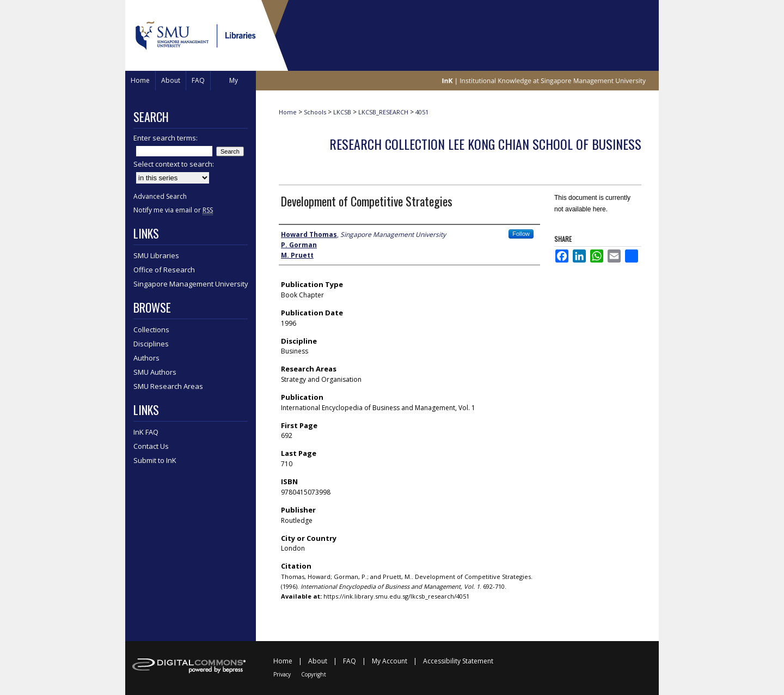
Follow (521, 234)
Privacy (282, 674)
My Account (390, 661)
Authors (146, 358)
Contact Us (151, 446)
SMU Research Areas (168, 386)
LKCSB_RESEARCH (383, 112)
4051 (422, 112)
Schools (315, 112)
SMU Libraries (156, 255)
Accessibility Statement (458, 661)
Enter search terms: (166, 138)
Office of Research (164, 270)
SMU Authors (155, 372)
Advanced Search (160, 196)
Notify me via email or (173, 210)
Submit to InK (155, 460)
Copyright (314, 674)
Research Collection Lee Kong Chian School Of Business (485, 144)
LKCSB (342, 112)
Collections (151, 330)
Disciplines (151, 344)
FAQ (350, 661)
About (318, 661)
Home (288, 112)
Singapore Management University (191, 284)
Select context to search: (174, 164)
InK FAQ (146, 432)
